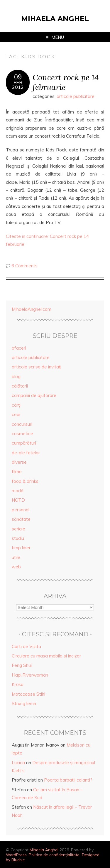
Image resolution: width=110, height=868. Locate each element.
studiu (18, 538)
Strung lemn (24, 703)
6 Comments (24, 266)
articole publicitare (76, 96)
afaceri (19, 348)
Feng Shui (22, 665)
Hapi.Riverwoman (30, 675)
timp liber (21, 548)
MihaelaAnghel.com (32, 309)
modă (18, 491)
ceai (16, 414)
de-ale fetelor (26, 453)
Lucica (18, 763)
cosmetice (22, 434)
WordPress (16, 855)
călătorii (20, 386)
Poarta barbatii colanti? (68, 780)
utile (16, 557)
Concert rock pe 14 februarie (66, 82)
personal (21, 510)
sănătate (21, 519)
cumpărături (24, 443)
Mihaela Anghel (55, 19)
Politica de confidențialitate (54, 855)
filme (17, 471)
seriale (18, 529)
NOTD (18, 500)
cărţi (16, 405)
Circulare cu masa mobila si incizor (46, 656)
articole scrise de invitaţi (37, 367)
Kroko (18, 684)
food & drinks (25, 481)
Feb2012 (18, 85)
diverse (19, 462)
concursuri (22, 424)
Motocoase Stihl (28, 694)
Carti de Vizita (26, 646)
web (16, 567)
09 (18, 77)
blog (16, 377)
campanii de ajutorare (34, 395)
